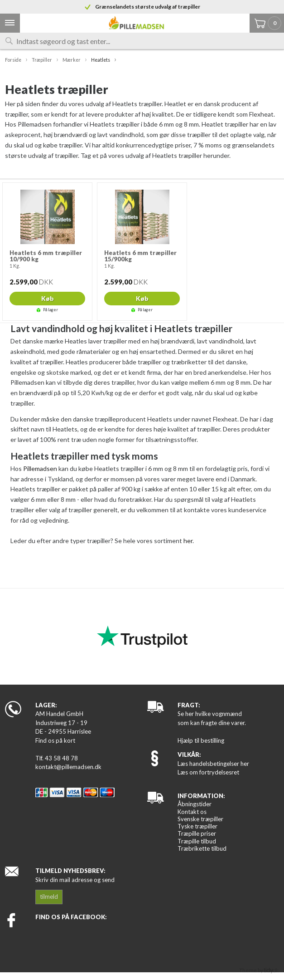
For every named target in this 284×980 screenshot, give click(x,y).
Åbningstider (195, 804)
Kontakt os (192, 812)
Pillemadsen (40, 468)
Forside (13, 60)
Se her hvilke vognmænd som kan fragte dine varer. (212, 718)
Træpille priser (197, 833)
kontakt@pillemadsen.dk (68, 767)
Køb (48, 299)
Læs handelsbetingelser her (213, 764)
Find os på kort (55, 740)
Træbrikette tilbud (202, 848)
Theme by (259, 970)
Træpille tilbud (197, 841)
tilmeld (49, 897)
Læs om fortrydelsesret (208, 772)
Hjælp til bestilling (201, 740)
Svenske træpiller (200, 819)
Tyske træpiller (197, 826)
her (188, 541)
